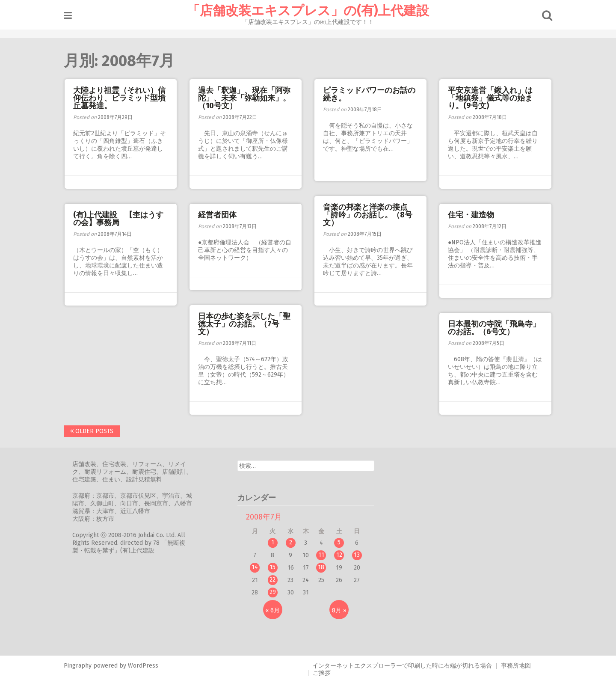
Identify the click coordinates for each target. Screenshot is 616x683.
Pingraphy (78, 666)
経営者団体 (217, 215)
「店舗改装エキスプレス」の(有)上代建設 (308, 11)
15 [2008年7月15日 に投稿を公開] (272, 567)
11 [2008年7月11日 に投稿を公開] (321, 555)
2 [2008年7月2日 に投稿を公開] (291, 542)
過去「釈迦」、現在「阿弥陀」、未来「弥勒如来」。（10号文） (244, 98)
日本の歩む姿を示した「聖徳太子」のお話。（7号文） (244, 324)
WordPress (143, 666)
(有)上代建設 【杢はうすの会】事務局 (118, 219)
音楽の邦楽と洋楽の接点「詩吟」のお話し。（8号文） (368, 215)
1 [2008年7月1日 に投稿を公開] (273, 542)
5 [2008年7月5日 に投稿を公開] (339, 542)
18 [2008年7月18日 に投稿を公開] (321, 567)
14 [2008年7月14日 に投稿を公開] (255, 567)
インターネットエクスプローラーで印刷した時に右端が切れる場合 (402, 666)
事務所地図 (516, 666)
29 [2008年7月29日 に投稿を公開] (273, 592)
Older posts (92, 431)
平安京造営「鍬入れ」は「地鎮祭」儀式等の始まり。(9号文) (490, 98)
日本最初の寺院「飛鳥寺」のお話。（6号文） (494, 328)
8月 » (339, 610)
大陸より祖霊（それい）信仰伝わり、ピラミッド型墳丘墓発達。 (119, 98)
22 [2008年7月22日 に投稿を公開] (272, 580)
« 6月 (272, 610)
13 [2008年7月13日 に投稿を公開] (357, 555)
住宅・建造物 (471, 215)
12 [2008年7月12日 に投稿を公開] (339, 555)
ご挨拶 (322, 673)
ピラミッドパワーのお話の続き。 (369, 94)
